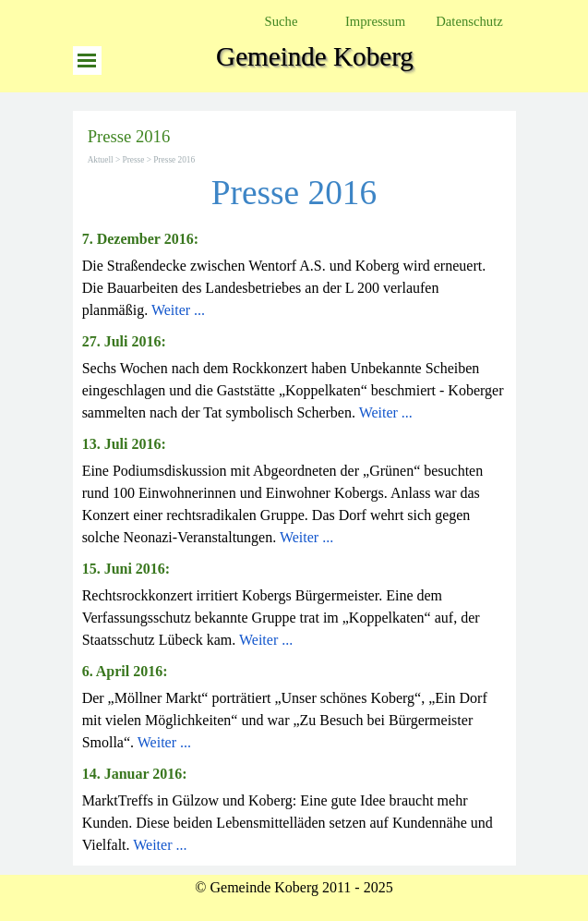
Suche (282, 21)
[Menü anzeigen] (87, 61)
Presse (134, 160)
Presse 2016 (174, 160)
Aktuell (101, 160)
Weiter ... (178, 310)
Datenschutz (469, 21)
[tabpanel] (294, 275)
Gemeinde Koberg (315, 56)
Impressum (375, 21)
